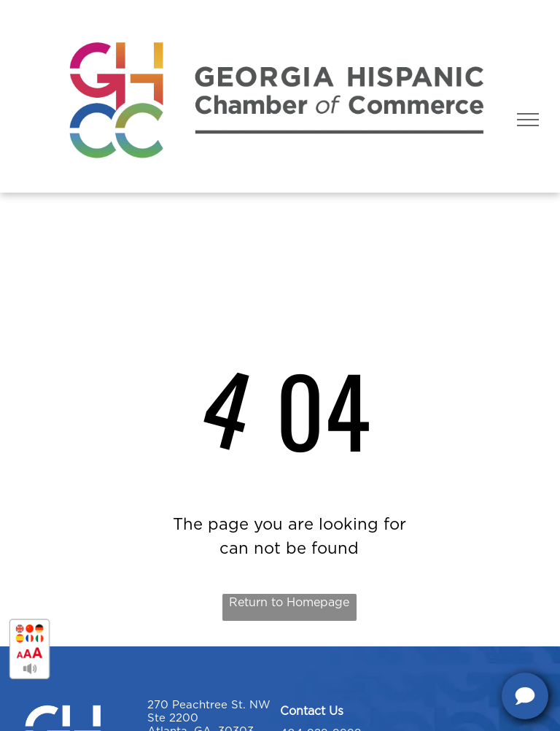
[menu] (528, 120)
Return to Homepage (289, 603)
